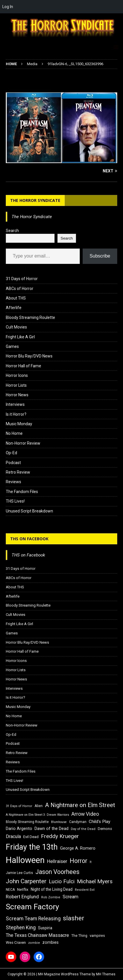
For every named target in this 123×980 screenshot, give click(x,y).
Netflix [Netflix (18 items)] (23, 889)
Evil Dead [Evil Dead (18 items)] (31, 837)
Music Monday (19, 424)
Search (12, 231)
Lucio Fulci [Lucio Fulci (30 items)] (62, 882)
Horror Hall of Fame (23, 366)
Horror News (17, 395)
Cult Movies (16, 327)
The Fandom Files (22, 492)
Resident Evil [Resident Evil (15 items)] (85, 890)
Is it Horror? (16, 414)
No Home (14, 433)
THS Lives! (15, 501)
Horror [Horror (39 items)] (78, 861)
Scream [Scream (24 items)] (70, 897)
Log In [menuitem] (8, 7)
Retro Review (18, 472)
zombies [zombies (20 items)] (50, 942)
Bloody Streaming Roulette (30, 317)
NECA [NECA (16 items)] (10, 890)
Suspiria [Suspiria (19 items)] (45, 928)
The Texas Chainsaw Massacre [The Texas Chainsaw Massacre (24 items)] (37, 935)
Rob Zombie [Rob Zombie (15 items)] (51, 897)
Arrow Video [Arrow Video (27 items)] (85, 814)
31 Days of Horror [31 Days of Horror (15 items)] (19, 806)
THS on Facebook (29, 539)
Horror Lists (16, 385)
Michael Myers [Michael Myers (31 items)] (95, 881)
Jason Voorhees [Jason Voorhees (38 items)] (57, 872)
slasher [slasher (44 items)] (74, 918)
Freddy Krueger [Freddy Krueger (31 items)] (60, 836)
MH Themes (106, 974)
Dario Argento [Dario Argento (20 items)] (19, 828)
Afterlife (14, 308)
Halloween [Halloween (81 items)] (25, 860)
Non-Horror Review (23, 443)
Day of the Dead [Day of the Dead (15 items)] (83, 829)
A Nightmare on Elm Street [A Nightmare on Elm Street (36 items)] (80, 805)
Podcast (13, 463)
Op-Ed (11, 453)
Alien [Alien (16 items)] (39, 806)
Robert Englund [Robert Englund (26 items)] (22, 897)
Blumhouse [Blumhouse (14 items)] (59, 822)
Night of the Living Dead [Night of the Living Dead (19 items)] (52, 889)
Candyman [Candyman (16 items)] (78, 822)
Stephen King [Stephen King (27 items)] (21, 928)
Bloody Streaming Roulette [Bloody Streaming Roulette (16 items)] (27, 822)
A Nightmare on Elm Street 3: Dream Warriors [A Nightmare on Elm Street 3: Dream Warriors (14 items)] (37, 815)
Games (12, 346)
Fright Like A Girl (20, 337)
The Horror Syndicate (35, 200)
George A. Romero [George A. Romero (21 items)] (78, 848)
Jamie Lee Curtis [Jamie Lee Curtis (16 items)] (19, 873)
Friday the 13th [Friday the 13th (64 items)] (32, 847)
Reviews (13, 482)
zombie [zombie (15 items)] (34, 943)
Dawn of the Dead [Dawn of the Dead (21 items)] (51, 828)
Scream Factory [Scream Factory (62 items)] (32, 907)
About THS (16, 298)
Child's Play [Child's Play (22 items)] (100, 822)
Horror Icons (17, 375)
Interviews (15, 404)
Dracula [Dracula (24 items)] (13, 836)
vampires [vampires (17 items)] (97, 936)
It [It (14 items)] (91, 862)
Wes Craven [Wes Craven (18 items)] (16, 942)
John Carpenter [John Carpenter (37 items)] (26, 881)
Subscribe (100, 256)
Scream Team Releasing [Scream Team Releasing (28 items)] (33, 918)
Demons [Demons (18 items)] (105, 829)
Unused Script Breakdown (29, 511)
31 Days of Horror (22, 279)
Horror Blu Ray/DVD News (29, 356)
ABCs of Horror (20, 289)
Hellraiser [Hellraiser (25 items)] (57, 861)
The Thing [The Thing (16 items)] (79, 936)
